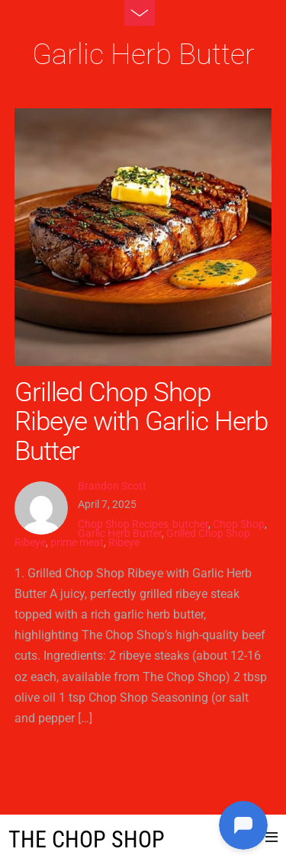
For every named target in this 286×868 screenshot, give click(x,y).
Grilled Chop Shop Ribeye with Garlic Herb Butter (141, 421)
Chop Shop (239, 524)
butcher (190, 524)
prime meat (77, 542)
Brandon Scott (112, 486)
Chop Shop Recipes (123, 524)
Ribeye (124, 542)
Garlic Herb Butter (120, 533)
